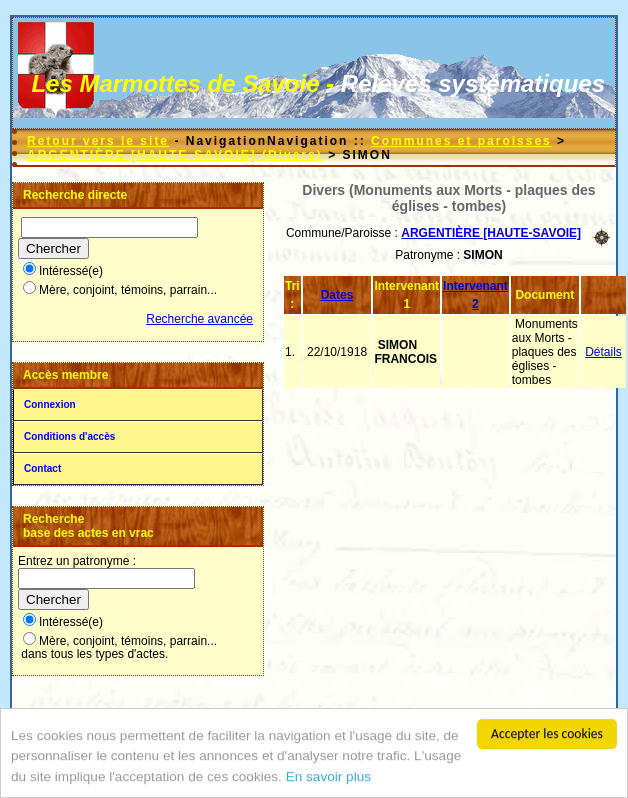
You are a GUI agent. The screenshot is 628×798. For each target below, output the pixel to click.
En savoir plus (328, 777)
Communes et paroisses (461, 141)
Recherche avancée (199, 319)
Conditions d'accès (69, 436)
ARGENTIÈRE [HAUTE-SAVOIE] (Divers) (175, 155)
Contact (42, 468)
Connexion (50, 404)
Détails (603, 352)
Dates (337, 295)
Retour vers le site (98, 141)
